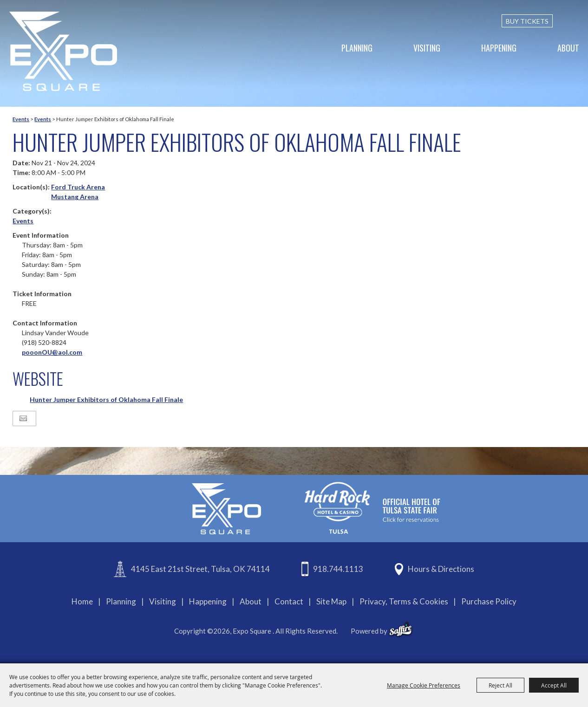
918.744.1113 (338, 569)
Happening (499, 48)
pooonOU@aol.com (52, 352)
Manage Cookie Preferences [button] (424, 685)
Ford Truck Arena (78, 187)
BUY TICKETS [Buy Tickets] (527, 21)
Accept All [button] (554, 685)
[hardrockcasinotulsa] (372, 508)
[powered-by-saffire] (401, 629)
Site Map (331, 601)
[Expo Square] (63, 51)
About (568, 48)
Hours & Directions (441, 569)
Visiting (427, 48)
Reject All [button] (500, 685)
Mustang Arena (75, 197)
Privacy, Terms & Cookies (404, 601)
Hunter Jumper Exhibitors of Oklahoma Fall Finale (106, 399)
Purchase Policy (489, 601)
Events (21, 119)
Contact (289, 601)
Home (82, 601)
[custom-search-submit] (575, 21)
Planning (357, 48)
